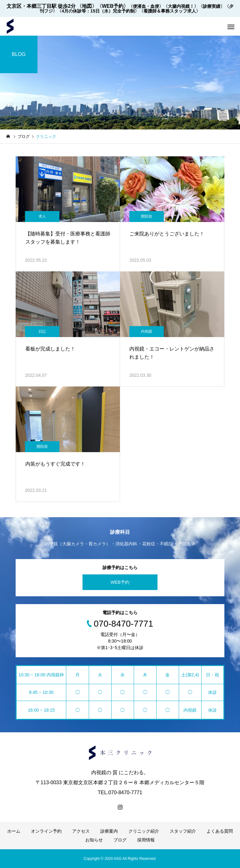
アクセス (81, 831)
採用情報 (146, 840)
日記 (42, 331)
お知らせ (94, 840)
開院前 (147, 216)
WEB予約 (120, 582)
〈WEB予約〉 (113, 6)
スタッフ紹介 (183, 831)
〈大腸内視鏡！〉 (181, 6)
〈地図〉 (87, 6)
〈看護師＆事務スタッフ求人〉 (170, 11)
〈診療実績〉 (212, 6)
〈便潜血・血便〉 (146, 6)
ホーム (14, 831)
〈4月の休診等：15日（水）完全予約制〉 (98, 11)
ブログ (120, 840)
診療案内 (109, 831)
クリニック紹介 (144, 831)
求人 (42, 216)
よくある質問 (220, 831)
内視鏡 (147, 331)
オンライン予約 (46, 831)
